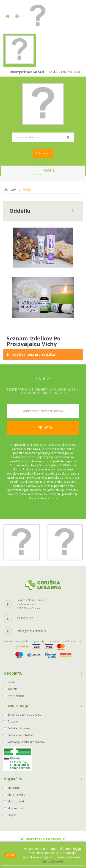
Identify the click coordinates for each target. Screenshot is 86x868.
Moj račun (13, 779)
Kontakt (12, 689)
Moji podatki (16, 801)
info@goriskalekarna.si (27, 72)
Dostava (13, 721)
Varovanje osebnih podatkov (26, 742)
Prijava (12, 815)
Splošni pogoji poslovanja (24, 715)
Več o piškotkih (52, 861)
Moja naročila (16, 795)
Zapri (10, 855)
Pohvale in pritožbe (20, 735)
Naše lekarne (16, 696)
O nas (11, 682)
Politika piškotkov (19, 728)
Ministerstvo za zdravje (43, 839)
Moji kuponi (15, 808)
